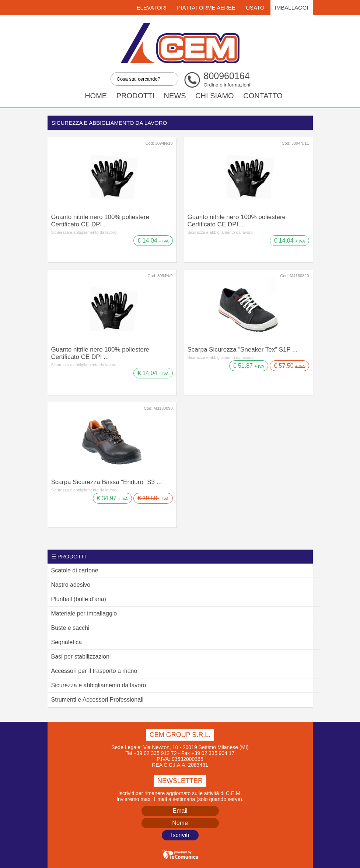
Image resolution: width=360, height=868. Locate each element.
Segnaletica (67, 642)
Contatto (263, 96)
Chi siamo (214, 96)
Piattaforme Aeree (206, 8)
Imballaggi (292, 8)
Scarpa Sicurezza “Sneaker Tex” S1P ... (243, 350)
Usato (255, 8)
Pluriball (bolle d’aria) (79, 599)
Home (96, 96)
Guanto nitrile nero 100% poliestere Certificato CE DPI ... (100, 221)
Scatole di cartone (75, 570)
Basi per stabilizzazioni (81, 657)
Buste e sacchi (70, 628)
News (175, 96)
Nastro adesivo (71, 585)
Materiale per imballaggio (84, 613)
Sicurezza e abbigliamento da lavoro (84, 232)
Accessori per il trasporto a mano (94, 671)
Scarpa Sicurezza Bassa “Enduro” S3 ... (106, 482)
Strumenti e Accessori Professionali (97, 700)
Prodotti (135, 96)
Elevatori (151, 8)
